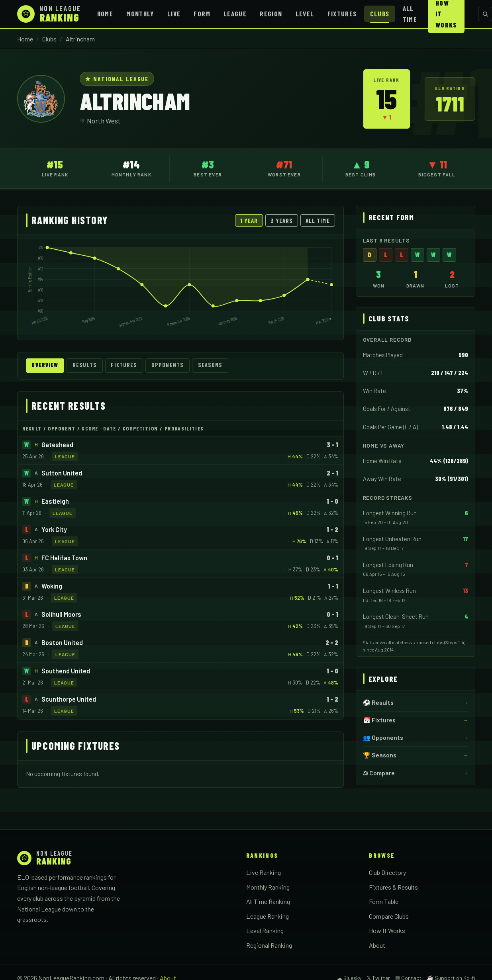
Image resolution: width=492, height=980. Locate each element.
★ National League (117, 79)
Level (305, 14)
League (235, 14)
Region (271, 14)
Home (105, 14)
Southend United (66, 671)
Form (202, 14)
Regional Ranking (269, 946)
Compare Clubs (389, 916)
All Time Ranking (268, 902)
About (377, 946)
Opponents (173, 366)
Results (88, 366)
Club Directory (387, 873)
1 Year (249, 221)
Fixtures (342, 14)
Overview (46, 366)
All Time (410, 14)
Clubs (380, 14)
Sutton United (62, 473)
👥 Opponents (383, 737)
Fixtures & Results (393, 887)
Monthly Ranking (268, 887)
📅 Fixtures (379, 720)
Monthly (140, 14)
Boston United (62, 643)
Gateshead (57, 445)
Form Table (384, 902)
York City (54, 530)
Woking (52, 586)
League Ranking (268, 916)
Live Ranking (264, 873)
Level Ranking (265, 931)
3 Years (282, 221)
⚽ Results (378, 702)
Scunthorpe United (69, 699)
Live (174, 14)
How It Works (387, 931)
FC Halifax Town (64, 558)
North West (104, 121)
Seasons (218, 366)
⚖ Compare (379, 773)
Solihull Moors (61, 615)
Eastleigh (55, 502)
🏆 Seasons (380, 755)
